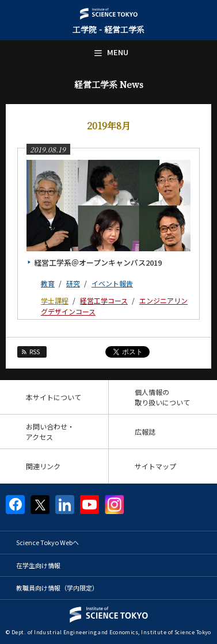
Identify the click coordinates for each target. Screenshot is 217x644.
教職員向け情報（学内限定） (57, 588)
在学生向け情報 (38, 565)
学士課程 (55, 300)
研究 (73, 283)
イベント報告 (112, 283)
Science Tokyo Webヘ (47, 542)
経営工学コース (104, 300)
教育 (48, 283)
